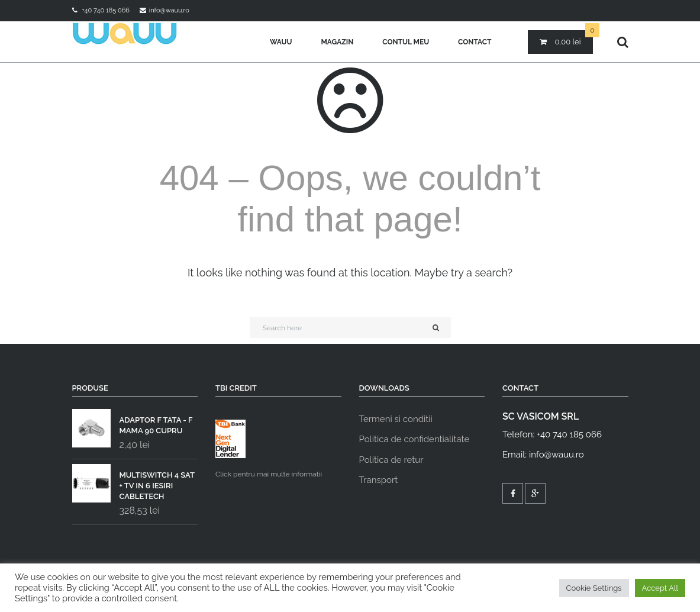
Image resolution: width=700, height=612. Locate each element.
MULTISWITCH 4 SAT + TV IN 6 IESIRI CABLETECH (133, 483)
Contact (475, 42)
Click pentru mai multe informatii (269, 449)
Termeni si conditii (396, 419)
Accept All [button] (660, 588)
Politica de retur (391, 460)
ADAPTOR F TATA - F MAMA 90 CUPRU (133, 423)
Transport (379, 480)
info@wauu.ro (169, 10)
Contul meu (406, 42)
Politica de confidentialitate (414, 439)
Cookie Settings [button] (594, 588)
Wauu (281, 42)
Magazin (337, 42)
